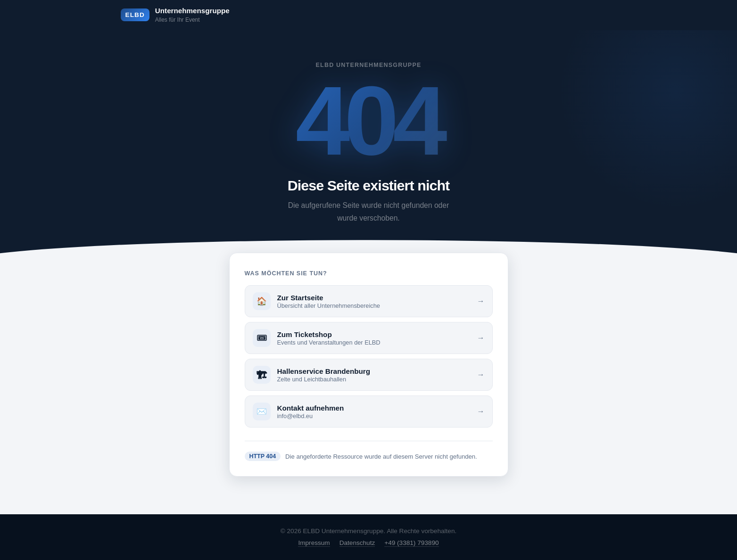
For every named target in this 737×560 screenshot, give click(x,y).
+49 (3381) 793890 (411, 543)
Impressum (314, 543)
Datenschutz (357, 543)
